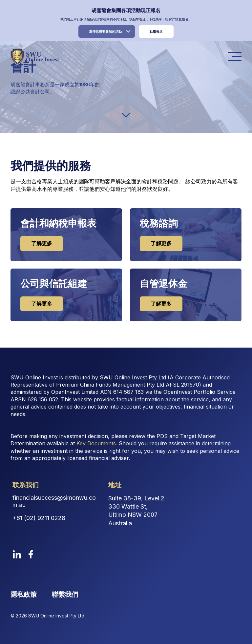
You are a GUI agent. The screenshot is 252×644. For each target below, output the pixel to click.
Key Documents (96, 442)
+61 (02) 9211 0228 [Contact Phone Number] (39, 517)
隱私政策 (24, 593)
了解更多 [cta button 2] (41, 303)
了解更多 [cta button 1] (161, 243)
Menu (237, 57)
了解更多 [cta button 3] (161, 303)
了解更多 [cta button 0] (41, 243)
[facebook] (31, 553)
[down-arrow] (126, 115)
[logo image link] (35, 56)
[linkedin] (17, 553)
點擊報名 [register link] (156, 31)
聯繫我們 (65, 593)
